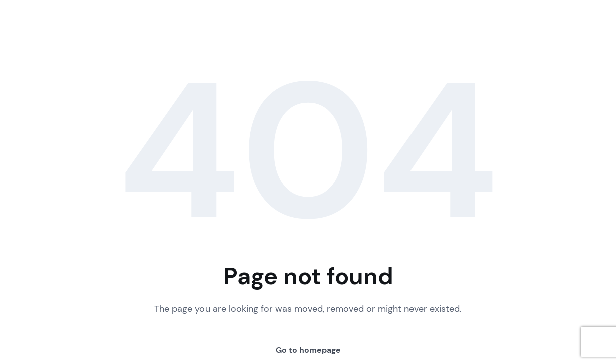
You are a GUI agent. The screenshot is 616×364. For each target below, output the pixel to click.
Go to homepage (308, 350)
